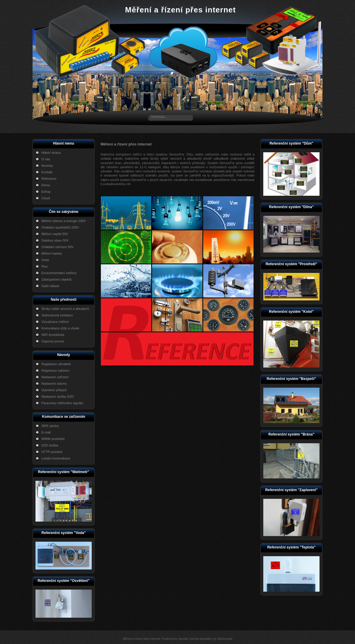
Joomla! (183, 639)
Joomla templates (201, 639)
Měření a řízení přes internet (180, 10)
